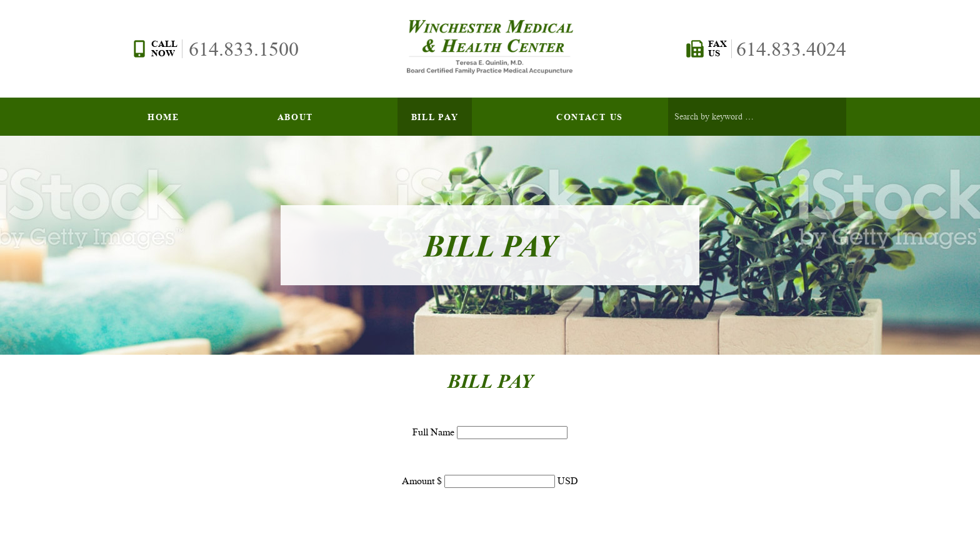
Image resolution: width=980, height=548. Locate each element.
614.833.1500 (244, 49)
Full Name (435, 432)
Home (163, 117)
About (296, 117)
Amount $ (423, 481)
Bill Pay (435, 117)
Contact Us (590, 117)
